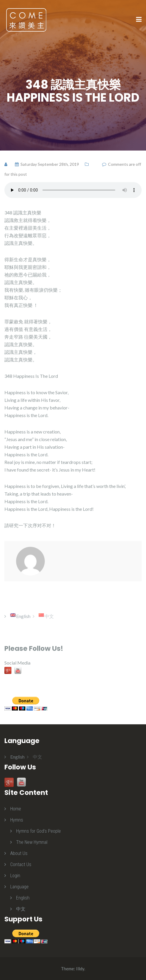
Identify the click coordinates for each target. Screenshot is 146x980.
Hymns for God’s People (38, 831)
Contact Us (21, 864)
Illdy (80, 969)
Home (16, 809)
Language (19, 887)
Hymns (17, 820)
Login (15, 876)
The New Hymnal (32, 842)
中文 (21, 909)
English (23, 898)
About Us (19, 853)
